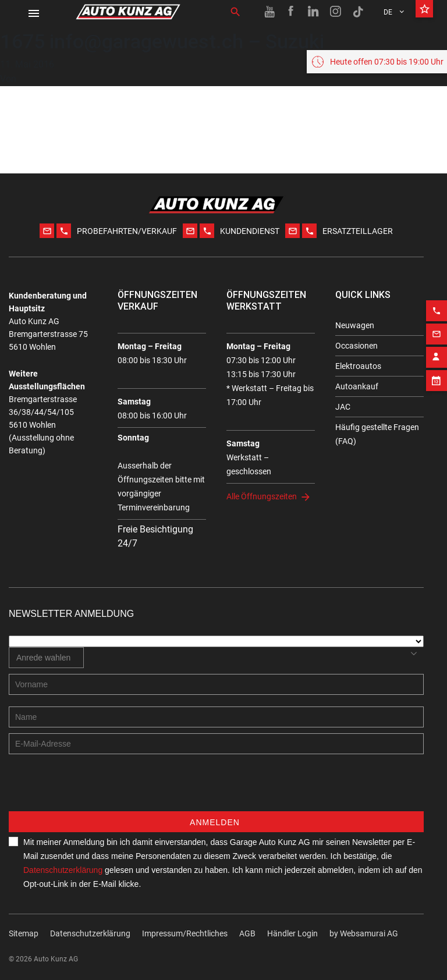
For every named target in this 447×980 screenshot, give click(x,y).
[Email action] (437, 360)
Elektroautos (358, 366)
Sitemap (24, 933)
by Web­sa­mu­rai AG (364, 933)
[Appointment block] (437, 407)
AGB (247, 933)
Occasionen (356, 346)
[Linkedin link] (314, 12)
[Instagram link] (336, 12)
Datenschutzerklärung (63, 870)
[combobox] (46, 658)
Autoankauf (357, 386)
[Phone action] (437, 337)
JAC (343, 407)
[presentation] (97, 789)
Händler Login (292, 933)
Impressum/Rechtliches (185, 933)
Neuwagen (355, 325)
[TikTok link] (358, 12)
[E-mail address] (216, 744)
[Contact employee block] (437, 384)
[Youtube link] (269, 12)
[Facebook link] (292, 12)
